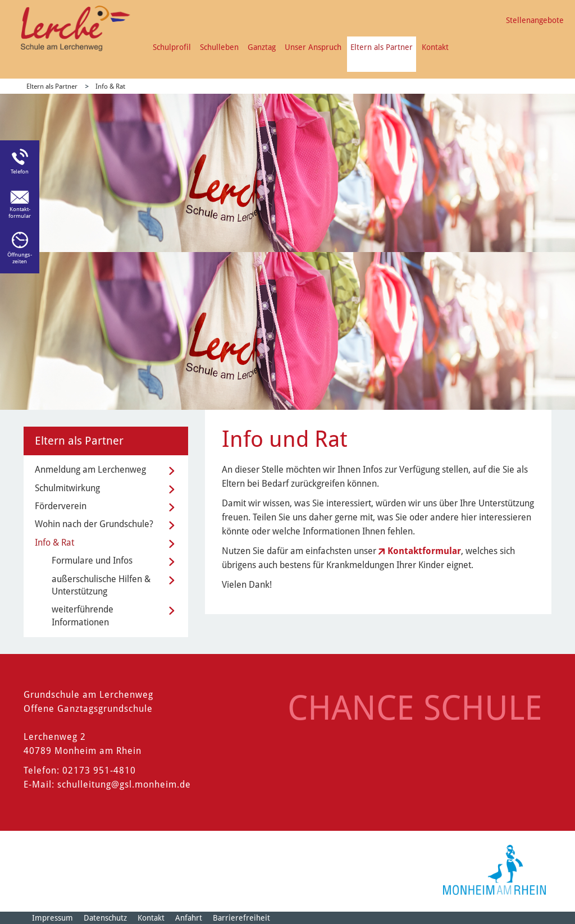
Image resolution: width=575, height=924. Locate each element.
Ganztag (262, 47)
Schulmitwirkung (67, 488)
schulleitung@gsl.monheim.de (124, 785)
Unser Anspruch (313, 47)
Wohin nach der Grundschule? (94, 524)
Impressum (53, 918)
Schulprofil (172, 47)
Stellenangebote (535, 20)
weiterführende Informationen (83, 616)
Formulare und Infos (92, 561)
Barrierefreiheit (241, 918)
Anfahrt (189, 918)
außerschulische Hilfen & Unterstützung (101, 585)
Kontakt (435, 47)
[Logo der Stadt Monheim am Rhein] (494, 870)
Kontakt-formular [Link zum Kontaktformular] (20, 212)
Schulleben (219, 47)
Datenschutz (105, 918)
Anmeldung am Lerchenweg (90, 470)
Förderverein (61, 506)
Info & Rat (110, 86)
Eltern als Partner (382, 47)
